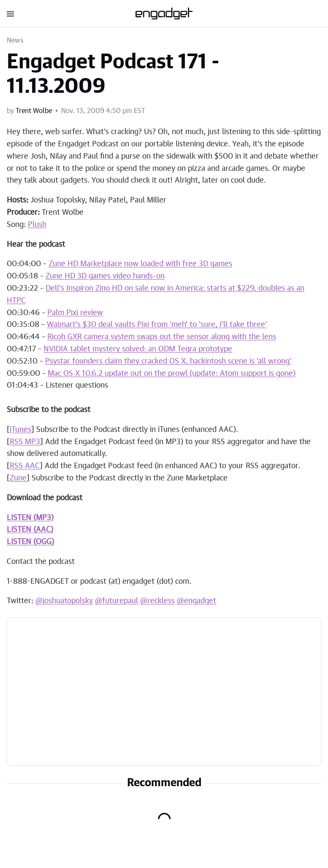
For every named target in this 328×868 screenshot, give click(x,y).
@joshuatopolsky (64, 601)
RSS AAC (25, 466)
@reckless (157, 601)
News (15, 40)
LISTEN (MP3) (30, 518)
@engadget (197, 601)
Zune (18, 478)
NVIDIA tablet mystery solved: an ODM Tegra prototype (138, 349)
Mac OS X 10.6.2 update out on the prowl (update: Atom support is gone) (172, 374)
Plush (37, 225)
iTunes (20, 430)
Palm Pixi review (75, 313)
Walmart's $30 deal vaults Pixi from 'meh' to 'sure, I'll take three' (157, 325)
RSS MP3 (25, 442)
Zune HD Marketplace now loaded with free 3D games (140, 264)
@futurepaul (117, 601)
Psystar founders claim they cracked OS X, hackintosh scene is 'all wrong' (168, 361)
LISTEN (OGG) (30, 542)
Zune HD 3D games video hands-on (105, 276)
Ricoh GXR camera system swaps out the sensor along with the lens (162, 337)
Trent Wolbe (34, 111)
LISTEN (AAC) (30, 530)
